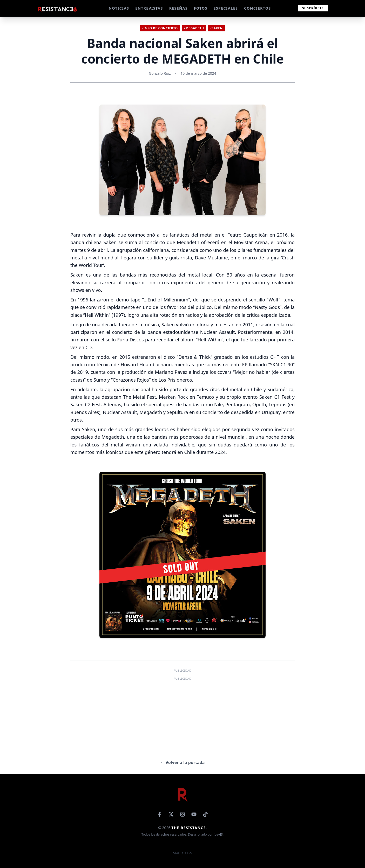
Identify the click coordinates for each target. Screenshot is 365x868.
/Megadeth (194, 28)
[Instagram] (182, 814)
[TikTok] (205, 814)
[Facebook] (160, 814)
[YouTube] (194, 814)
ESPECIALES (226, 8)
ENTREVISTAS (149, 8)
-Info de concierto (160, 28)
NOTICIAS (119, 8)
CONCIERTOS (257, 8)
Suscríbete (313, 8)
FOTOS (201, 8)
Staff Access (183, 853)
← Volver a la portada (183, 762)
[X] (171, 814)
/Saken (217, 28)
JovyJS (218, 834)
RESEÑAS (178, 8)
